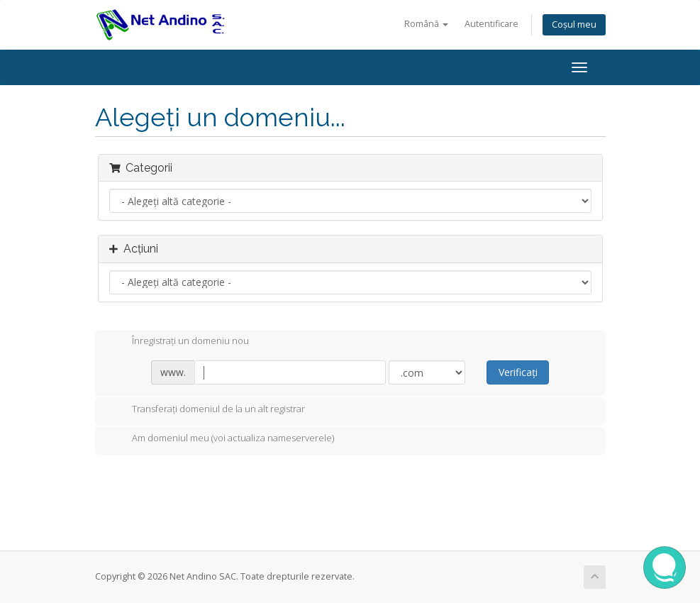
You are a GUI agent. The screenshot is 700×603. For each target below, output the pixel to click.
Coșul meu (574, 24)
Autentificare (491, 24)
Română (426, 24)
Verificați (518, 372)
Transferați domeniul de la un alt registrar (207, 410)
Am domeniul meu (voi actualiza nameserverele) (222, 439)
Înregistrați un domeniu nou (179, 342)
